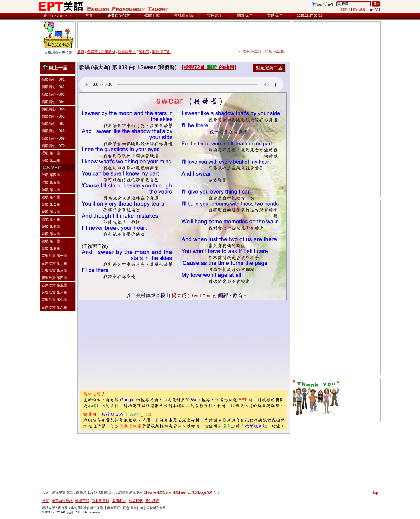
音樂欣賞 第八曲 (54, 307)
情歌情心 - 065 (53, 109)
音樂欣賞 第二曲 (54, 263)
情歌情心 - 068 (53, 131)
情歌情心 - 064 (53, 102)
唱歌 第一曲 (51, 153)
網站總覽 (359, 10)
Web (320, 5)
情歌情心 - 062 (53, 87)
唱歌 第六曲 (51, 190)
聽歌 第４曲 (51, 219)
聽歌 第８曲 (51, 248)
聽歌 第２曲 (51, 204)
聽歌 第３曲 (51, 212)
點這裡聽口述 (269, 68)
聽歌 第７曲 (51, 241)
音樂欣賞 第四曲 (54, 278)
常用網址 (215, 15)
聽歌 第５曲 (51, 227)
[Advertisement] (184, 35)
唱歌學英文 (127, 52)
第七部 (144, 52)
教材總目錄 (183, 15)
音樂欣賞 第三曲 (54, 271)
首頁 (89, 15)
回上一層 (55, 67)
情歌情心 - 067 (53, 124)
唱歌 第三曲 (161, 52)
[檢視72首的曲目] (209, 67)
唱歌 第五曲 (51, 183)
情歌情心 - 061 (53, 80)
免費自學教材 (119, 15)
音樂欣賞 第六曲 (54, 292)
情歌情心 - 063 (53, 94)
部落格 (345, 10)
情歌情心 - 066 (53, 116)
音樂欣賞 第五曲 (54, 285)
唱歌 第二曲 (252, 52)
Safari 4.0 (171, 492)
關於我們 (245, 15)
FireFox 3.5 (188, 492)
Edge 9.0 (205, 492)
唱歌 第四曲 (274, 52)
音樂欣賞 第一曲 (54, 256)
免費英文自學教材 (101, 52)
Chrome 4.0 (153, 492)
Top (375, 492)
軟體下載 (152, 15)
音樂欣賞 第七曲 (54, 300)
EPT (331, 5)
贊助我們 (275, 15)
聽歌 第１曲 (51, 197)
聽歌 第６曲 (51, 234)
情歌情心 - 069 (53, 138)
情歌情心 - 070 (53, 146)
